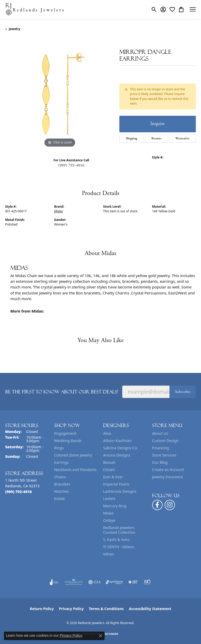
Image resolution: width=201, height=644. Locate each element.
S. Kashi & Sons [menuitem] (116, 540)
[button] (154, 9)
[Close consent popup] (100, 636)
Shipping (132, 138)
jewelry (14, 29)
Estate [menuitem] (60, 499)
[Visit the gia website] (95, 582)
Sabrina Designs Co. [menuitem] (120, 448)
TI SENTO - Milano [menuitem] (119, 547)
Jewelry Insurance (168, 477)
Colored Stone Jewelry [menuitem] (73, 455)
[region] (60, 94)
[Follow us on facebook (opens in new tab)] (157, 505)
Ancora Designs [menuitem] (117, 455)
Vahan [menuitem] (109, 554)
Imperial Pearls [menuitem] (116, 484)
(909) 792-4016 (71, 165)
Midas (59, 211)
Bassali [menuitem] (109, 462)
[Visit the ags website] (74, 582)
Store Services (164, 455)
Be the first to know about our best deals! (62, 392)
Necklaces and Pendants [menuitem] (75, 470)
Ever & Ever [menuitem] (113, 477)
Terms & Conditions (106, 609)
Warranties (182, 138)
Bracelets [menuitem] (62, 484)
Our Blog (160, 462)
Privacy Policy (71, 609)
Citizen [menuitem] (109, 470)
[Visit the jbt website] (133, 582)
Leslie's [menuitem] (109, 499)
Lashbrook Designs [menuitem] (120, 491)
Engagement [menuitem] (65, 433)
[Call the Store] (18, 492)
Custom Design (165, 441)
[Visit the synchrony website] (114, 582)
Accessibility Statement (150, 609)
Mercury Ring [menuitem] (115, 506)
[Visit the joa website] (54, 582)
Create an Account (168, 470)
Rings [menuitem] (59, 448)
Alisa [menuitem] (107, 433)
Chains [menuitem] (60, 477)
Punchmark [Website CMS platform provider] (110, 634)
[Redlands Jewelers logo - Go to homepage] (35, 9)
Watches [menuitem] (62, 491)
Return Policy (42, 609)
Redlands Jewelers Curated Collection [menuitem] (119, 530)
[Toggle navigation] (193, 9)
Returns (156, 138)
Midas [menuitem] (108, 513)
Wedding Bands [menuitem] (68, 441)
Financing (161, 448)
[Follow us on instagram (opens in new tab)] (170, 505)
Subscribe (183, 392)
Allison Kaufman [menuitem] (117, 441)
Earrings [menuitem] (61, 462)
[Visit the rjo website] (147, 582)
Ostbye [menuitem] (109, 520)
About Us (160, 433)
